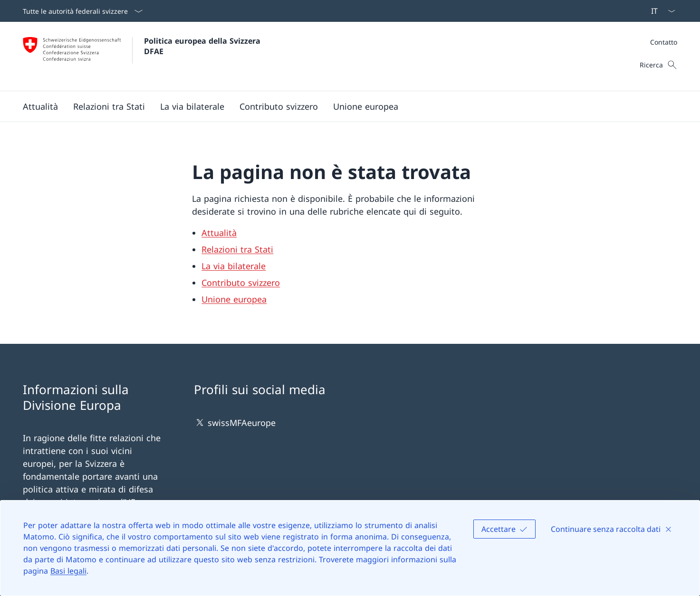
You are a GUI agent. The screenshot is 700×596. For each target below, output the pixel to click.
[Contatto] (664, 42)
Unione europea (234, 299)
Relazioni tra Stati (237, 249)
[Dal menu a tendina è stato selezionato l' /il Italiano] (660, 11)
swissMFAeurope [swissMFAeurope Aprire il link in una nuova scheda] (235, 422)
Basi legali (68, 571)
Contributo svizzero (241, 283)
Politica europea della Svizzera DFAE (203, 46)
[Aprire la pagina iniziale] (143, 56)
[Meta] (664, 42)
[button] (40, 106)
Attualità (219, 233)
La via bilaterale (234, 266)
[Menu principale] (342, 106)
